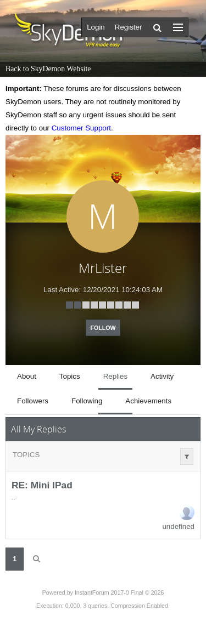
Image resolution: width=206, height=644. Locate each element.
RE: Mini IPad (42, 485)
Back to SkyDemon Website (48, 69)
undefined (178, 526)
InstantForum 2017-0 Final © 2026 (119, 592)
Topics (26, 455)
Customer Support (81, 128)
